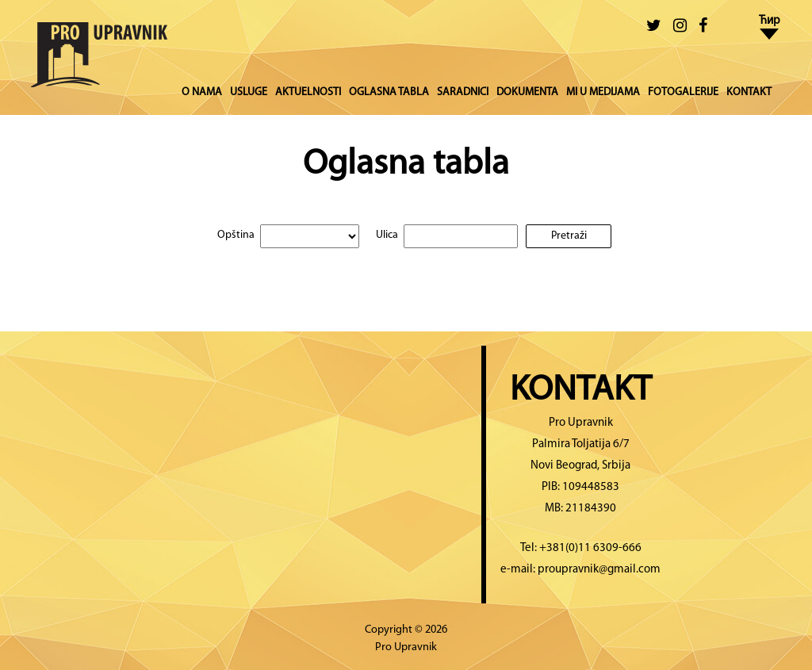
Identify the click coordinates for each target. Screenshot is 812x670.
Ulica (387, 235)
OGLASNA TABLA (389, 92)
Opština (236, 235)
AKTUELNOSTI (308, 92)
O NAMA (202, 92)
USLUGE (249, 92)
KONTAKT (749, 92)
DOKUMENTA (527, 92)
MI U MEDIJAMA (603, 92)
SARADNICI (463, 92)
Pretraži (569, 236)
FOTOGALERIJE (683, 92)
